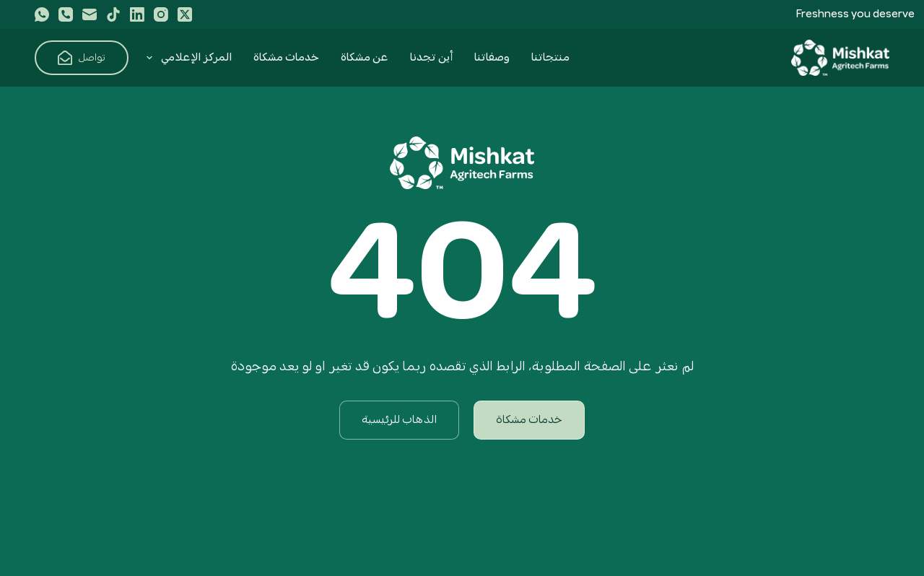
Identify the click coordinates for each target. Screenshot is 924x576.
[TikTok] (113, 14)
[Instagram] (161, 14)
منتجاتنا (550, 58)
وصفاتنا (492, 58)
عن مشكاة (365, 58)
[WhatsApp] (42, 14)
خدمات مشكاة (286, 58)
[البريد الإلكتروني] (90, 14)
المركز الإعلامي (186, 58)
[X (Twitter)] (185, 14)
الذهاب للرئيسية (399, 420)
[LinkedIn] (137, 14)
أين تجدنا (431, 58)
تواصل (82, 58)
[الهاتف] (66, 14)
